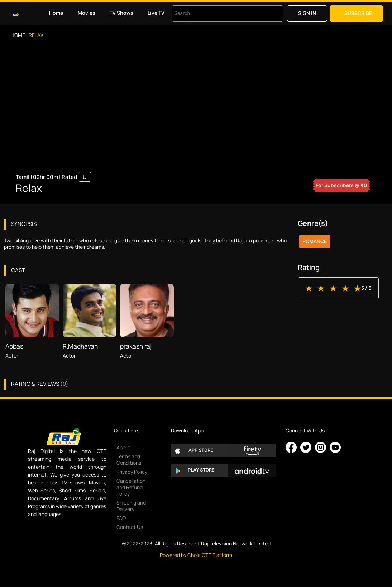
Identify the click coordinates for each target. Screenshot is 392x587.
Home (56, 13)
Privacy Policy (132, 472)
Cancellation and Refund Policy (131, 487)
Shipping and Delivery (131, 506)
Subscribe (358, 13)
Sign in (307, 13)
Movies (87, 13)
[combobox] (219, 13)
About (123, 447)
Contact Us (130, 527)
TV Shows (121, 13)
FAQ (121, 518)
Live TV (156, 13)
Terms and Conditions (129, 460)
